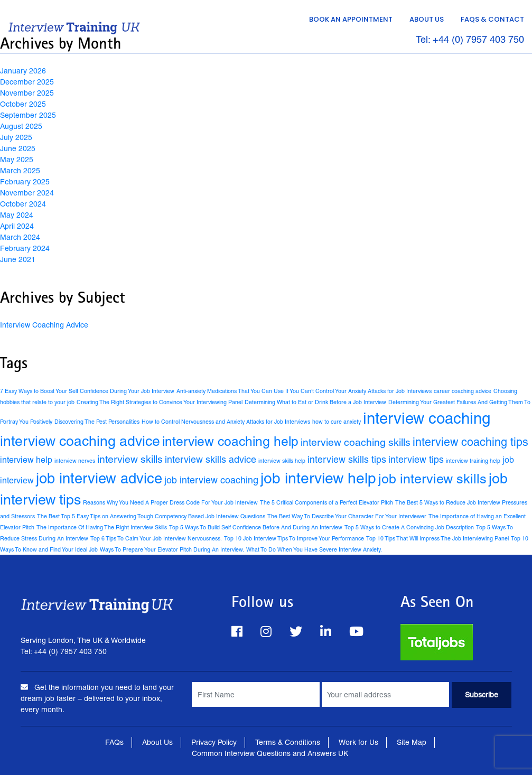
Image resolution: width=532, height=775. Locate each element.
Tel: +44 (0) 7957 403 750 (470, 40)
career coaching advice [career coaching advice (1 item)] (463, 391)
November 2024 (27, 193)
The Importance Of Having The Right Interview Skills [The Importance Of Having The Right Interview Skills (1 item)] (102, 527)
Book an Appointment (351, 19)
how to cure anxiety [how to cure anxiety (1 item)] (337, 422)
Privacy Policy (214, 742)
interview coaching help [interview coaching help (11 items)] (230, 441)
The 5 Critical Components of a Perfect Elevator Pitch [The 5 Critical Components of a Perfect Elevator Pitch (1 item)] (326, 502)
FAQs (114, 742)
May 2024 (17, 215)
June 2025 (18, 148)
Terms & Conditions (288, 742)
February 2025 (25, 182)
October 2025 (23, 104)
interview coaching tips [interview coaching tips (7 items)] (470, 442)
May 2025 (17, 160)
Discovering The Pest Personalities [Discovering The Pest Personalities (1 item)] (97, 422)
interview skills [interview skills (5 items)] (130, 459)
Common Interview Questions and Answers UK (270, 753)
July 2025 (16, 137)
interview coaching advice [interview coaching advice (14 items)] (80, 441)
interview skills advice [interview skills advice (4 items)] (211, 459)
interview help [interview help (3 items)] (26, 460)
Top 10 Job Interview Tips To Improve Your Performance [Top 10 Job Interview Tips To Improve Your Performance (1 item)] (294, 538)
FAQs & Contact (492, 19)
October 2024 (23, 204)
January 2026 (23, 71)
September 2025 (28, 115)
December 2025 (27, 82)
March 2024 (20, 237)
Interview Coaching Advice (44, 325)
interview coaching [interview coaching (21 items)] (427, 418)
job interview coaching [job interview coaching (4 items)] (211, 480)
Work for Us (358, 742)
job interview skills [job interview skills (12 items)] (432, 479)
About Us (427, 19)
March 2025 (20, 171)
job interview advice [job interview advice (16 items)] (99, 478)
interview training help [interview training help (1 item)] (473, 461)
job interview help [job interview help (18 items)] (318, 478)
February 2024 (25, 248)
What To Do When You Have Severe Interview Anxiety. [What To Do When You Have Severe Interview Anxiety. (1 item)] (314, 549)
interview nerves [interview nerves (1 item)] (75, 461)
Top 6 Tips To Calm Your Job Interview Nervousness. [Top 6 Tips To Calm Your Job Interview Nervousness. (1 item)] (156, 538)
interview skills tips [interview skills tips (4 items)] (347, 459)
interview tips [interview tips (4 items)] (416, 459)
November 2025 (27, 93)
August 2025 (21, 126)
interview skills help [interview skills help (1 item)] (282, 461)
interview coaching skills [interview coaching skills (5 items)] (356, 442)
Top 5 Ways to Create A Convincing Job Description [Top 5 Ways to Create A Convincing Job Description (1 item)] (409, 527)
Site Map (412, 742)
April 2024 (17, 226)
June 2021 (18, 259)
